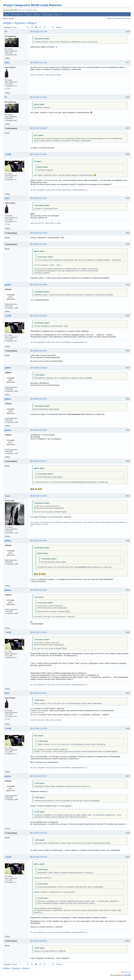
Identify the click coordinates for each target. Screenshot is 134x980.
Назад (15, 28)
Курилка (20, 24)
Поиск (38, 15)
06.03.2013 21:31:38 (39, 234)
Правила (29, 15)
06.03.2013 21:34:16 (39, 245)
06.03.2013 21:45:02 (39, 591)
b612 (8, 63)
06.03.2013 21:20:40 (39, 98)
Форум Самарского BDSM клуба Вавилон (33, 6)
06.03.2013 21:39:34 (39, 368)
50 (53, 28)
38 (28, 28)
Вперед (59, 28)
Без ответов (126, 19)
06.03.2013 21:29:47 (39, 199)
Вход (58, 15)
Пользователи (18, 15)
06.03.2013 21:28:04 (39, 155)
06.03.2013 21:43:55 (39, 497)
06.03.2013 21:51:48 (39, 858)
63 (6, 32)
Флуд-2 (33, 24)
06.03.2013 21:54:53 (39, 942)
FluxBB (127, 976)
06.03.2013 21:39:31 (39, 351)
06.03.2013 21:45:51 (39, 694)
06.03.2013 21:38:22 (39, 317)
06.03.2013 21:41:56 (39, 431)
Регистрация (48, 15)
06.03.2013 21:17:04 (39, 32)
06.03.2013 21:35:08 (39, 285)
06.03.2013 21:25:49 (39, 129)
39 (32, 28)
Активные (116, 19)
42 (45, 28)
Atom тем (127, 973)
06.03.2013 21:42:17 (39, 462)
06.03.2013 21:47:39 (39, 729)
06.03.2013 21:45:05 (39, 633)
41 (41, 28)
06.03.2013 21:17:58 (39, 63)
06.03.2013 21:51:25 (39, 834)
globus (8, 285)
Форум (7, 15)
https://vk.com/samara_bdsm (27, 11)
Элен (8, 497)
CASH (8, 155)
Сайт (9, 89)
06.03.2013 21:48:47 (39, 777)
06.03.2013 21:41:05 (39, 400)
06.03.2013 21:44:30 (39, 541)
